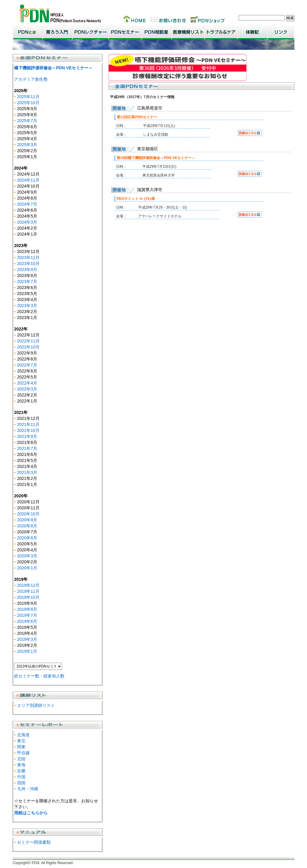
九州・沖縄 (28, 789)
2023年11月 (28, 258)
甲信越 (23, 753)
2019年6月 (27, 621)
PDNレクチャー (91, 33)
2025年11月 (28, 97)
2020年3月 (27, 556)
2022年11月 (28, 341)
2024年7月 (27, 204)
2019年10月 (28, 597)
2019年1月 (27, 651)
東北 (21, 741)
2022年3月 (27, 389)
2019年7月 (27, 615)
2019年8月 (27, 609)
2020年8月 (27, 526)
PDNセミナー (125, 33)
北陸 (21, 759)
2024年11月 (28, 180)
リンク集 (281, 33)
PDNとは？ (28, 33)
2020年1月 (27, 568)
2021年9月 (27, 436)
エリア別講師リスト (36, 705)
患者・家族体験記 (252, 33)
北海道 (23, 735)
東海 (21, 765)
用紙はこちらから (31, 813)
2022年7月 (27, 365)
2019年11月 (28, 591)
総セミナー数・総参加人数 (39, 676)
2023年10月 (28, 264)
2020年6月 (27, 538)
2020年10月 (28, 514)
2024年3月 (27, 222)
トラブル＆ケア (221, 33)
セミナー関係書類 (34, 842)
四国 (21, 783)
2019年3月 (27, 639)
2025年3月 (27, 145)
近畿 (21, 771)
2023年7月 (27, 282)
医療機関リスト (188, 33)
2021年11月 (28, 424)
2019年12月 (28, 585)
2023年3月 (27, 306)
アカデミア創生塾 (31, 79)
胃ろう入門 (58, 33)
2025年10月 (28, 103)
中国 (21, 777)
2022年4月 (27, 383)
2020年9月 (27, 520)
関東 (21, 747)
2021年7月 (27, 448)
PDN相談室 (156, 33)
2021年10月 (28, 430)
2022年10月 (28, 347)
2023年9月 (27, 270)
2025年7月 (27, 121)
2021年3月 (27, 472)
